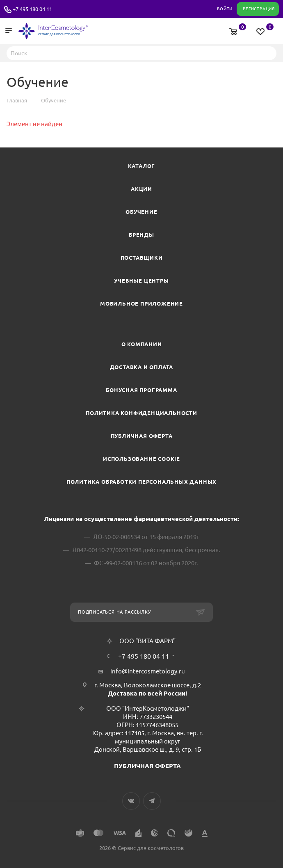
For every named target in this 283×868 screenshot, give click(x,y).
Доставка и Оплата (142, 367)
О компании (142, 344)
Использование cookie (141, 459)
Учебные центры (141, 281)
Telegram (152, 801)
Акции (141, 189)
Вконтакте (131, 801)
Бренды (141, 235)
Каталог (142, 166)
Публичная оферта (142, 436)
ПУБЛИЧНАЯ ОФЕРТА (147, 766)
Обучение (141, 212)
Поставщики (142, 258)
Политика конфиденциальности (141, 413)
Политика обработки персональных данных (141, 482)
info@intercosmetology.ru (148, 671)
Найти (268, 53)
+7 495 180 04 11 (32, 9)
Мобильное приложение (141, 304)
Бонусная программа (141, 390)
